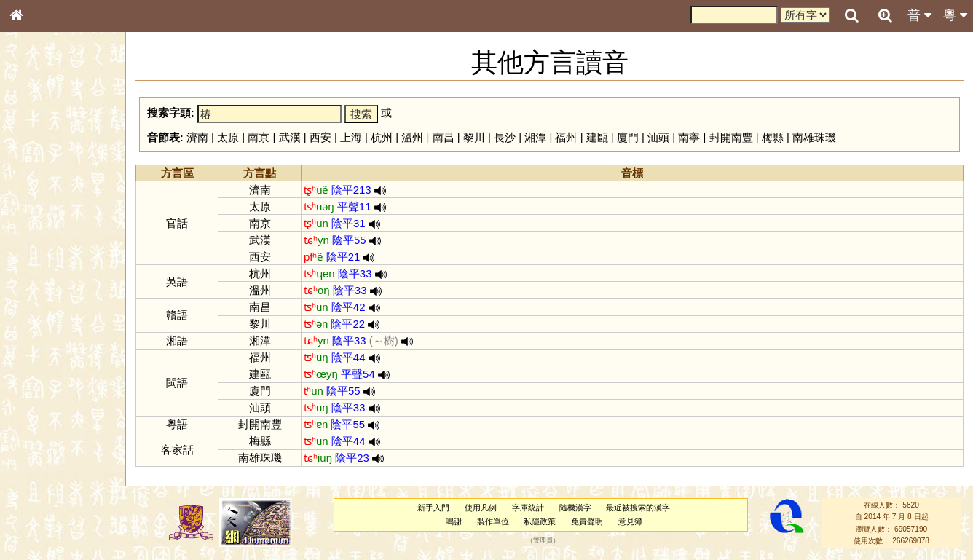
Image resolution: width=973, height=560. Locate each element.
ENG (64, 161)
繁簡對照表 (40, 499)
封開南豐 (731, 137)
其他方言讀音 (44, 418)
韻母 (50, 390)
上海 (351, 137)
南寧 (689, 137)
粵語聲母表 (40, 304)
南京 (259, 137)
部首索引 (36, 195)
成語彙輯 (36, 485)
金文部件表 (40, 237)
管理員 (543, 541)
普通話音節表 (44, 404)
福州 (566, 137)
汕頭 (658, 137)
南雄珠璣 (814, 137)
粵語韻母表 (40, 318)
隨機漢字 (575, 508)
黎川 (474, 137)
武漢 (290, 137)
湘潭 (535, 137)
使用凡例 (481, 508)
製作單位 (493, 521)
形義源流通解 (44, 251)
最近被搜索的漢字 (638, 508)
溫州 (412, 137)
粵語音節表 (40, 290)
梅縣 (773, 137)
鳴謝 (454, 521)
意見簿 (630, 521)
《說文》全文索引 (53, 457)
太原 (228, 137)
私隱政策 (540, 521)
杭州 (382, 137)
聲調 (69, 390)
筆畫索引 (36, 209)
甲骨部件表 (40, 223)
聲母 (29, 390)
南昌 (444, 137)
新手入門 (433, 508)
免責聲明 (587, 521)
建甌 (597, 137)
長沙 (505, 137)
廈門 (628, 137)
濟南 (197, 137)
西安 (320, 137)
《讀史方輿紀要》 (53, 471)
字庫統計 (528, 508)
